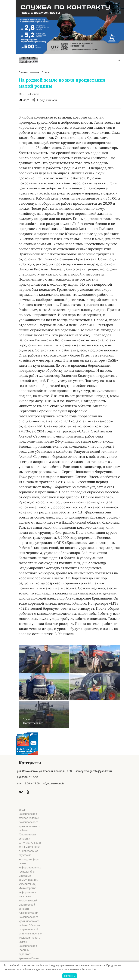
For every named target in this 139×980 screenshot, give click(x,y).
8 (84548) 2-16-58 (28, 777)
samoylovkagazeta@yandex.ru (94, 771)
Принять (70, 976)
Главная (23, 72)
